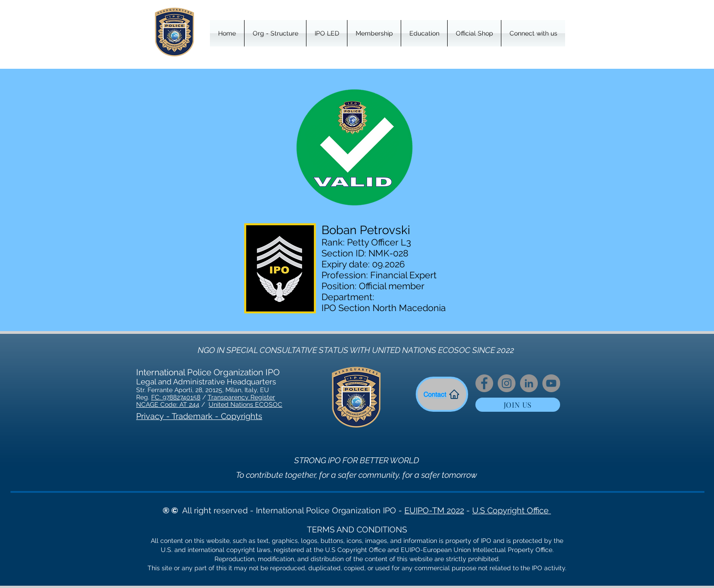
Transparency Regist (238, 397)
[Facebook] (484, 383)
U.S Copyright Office (512, 510)
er (272, 397)
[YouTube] (551, 383)
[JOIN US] (518, 405)
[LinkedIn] (529, 383)
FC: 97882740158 (176, 397)
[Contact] (442, 394)
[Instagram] (507, 383)
